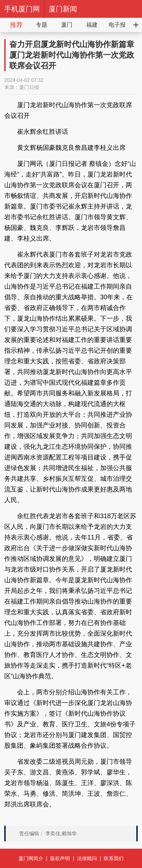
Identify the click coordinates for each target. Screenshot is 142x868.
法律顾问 (87, 858)
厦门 (67, 25)
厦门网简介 (31, 858)
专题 (42, 25)
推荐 (16, 25)
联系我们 (114, 858)
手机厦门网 (22, 9)
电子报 (117, 25)
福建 (92, 25)
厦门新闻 (63, 9)
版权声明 (60, 858)
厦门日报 (29, 87)
